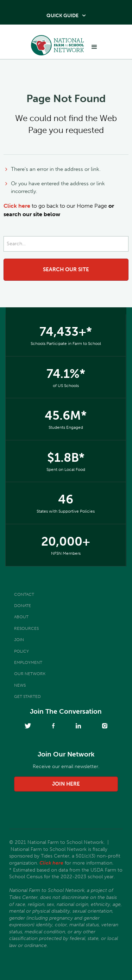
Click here (17, 206)
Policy (21, 651)
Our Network (30, 674)
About (21, 617)
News (20, 685)
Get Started (27, 696)
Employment (28, 662)
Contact (24, 594)
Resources (26, 628)
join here (66, 784)
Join (19, 640)
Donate (23, 606)
